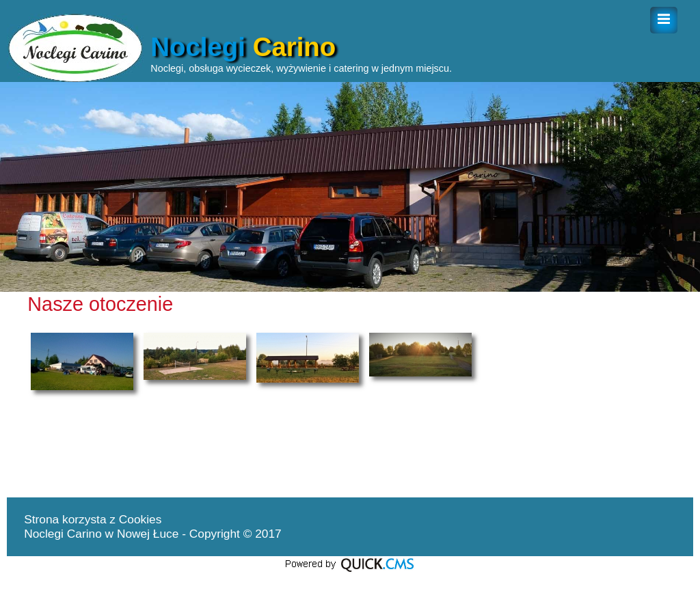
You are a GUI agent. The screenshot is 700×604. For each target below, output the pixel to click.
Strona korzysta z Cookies (93, 519)
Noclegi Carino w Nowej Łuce (103, 534)
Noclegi (243, 47)
